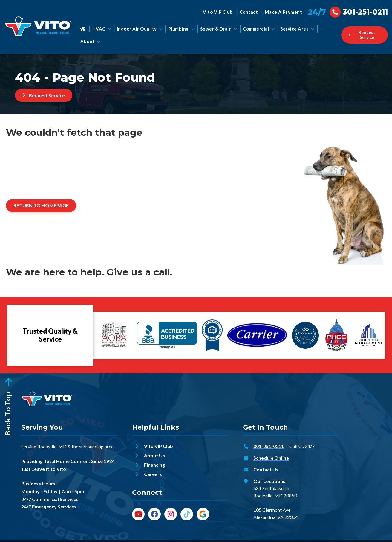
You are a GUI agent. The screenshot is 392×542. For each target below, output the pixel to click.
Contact (249, 12)
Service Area (297, 29)
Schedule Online (271, 458)
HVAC (102, 29)
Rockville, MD (52, 446)
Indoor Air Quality (140, 29)
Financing (154, 465)
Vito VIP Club (218, 12)
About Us (154, 455)
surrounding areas (97, 446)
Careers (153, 474)
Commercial (259, 29)
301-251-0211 (269, 446)
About (91, 41)
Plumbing (182, 29)
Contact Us (266, 469)
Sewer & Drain (219, 29)
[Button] (365, 35)
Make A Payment (283, 12)
